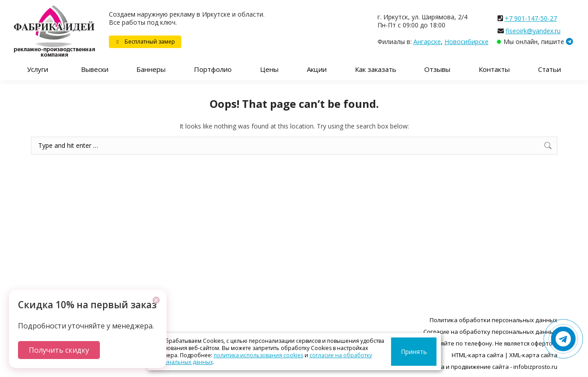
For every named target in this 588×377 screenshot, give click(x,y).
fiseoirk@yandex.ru (533, 31)
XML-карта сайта (533, 355)
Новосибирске (467, 42)
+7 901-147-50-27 (531, 18)
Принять (417, 352)
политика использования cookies (258, 355)
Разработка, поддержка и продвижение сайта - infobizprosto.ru (466, 367)
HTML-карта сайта (478, 355)
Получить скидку (59, 350)
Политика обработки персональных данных (494, 320)
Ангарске (427, 42)
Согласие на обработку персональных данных (490, 332)
